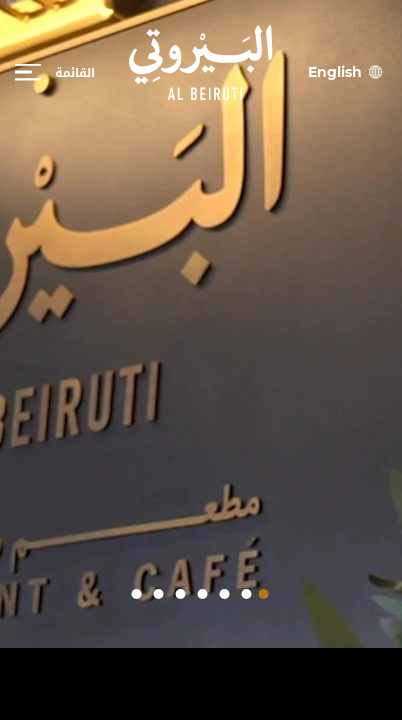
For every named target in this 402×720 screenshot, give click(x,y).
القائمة (75, 72)
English (335, 71)
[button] (264, 594)
